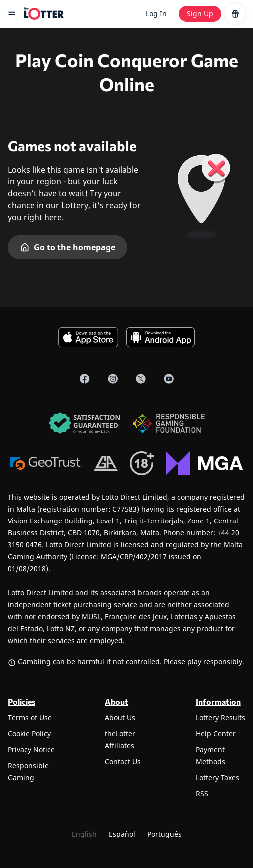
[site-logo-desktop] (44, 14)
